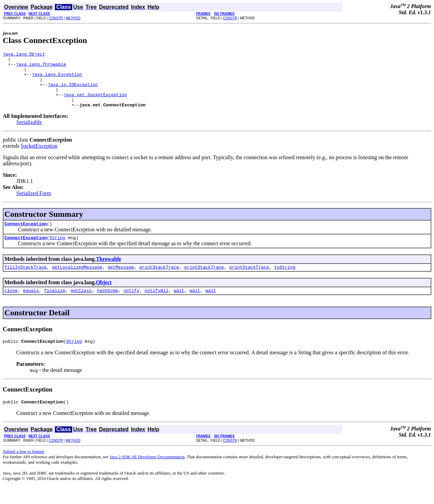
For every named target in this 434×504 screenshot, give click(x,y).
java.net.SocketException (95, 104)
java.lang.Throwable (41, 67)
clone (11, 306)
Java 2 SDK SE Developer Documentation (147, 474)
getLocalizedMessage (77, 281)
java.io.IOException (73, 91)
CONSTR (56, 18)
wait (179, 306)
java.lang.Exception (57, 79)
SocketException (39, 157)
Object (104, 297)
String (57, 251)
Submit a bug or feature (24, 469)
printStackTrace (159, 281)
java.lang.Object (24, 55)
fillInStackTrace (26, 281)
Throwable (108, 272)
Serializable (29, 133)
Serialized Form (34, 204)
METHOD (73, 18)
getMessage (121, 281)
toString (285, 281)
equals (31, 306)
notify (131, 306)
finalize (55, 306)
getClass (81, 306)
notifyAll (157, 306)
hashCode (107, 306)
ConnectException (26, 236)
